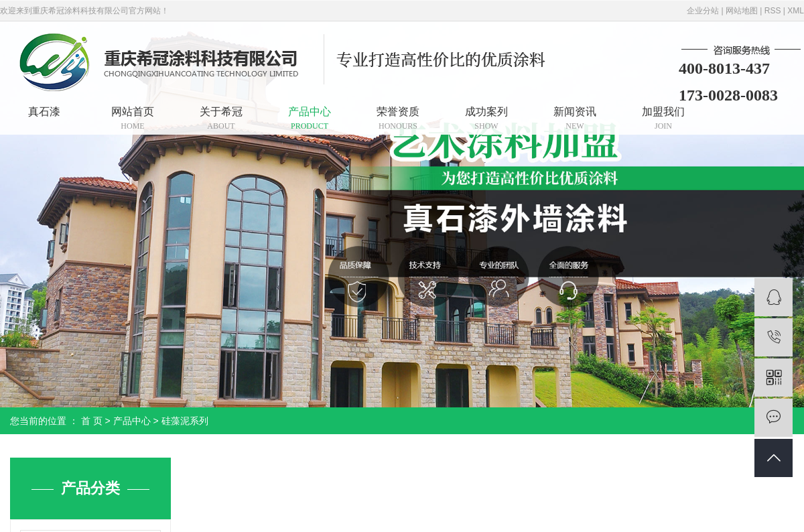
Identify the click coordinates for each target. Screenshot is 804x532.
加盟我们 (663, 118)
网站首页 (133, 118)
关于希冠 (221, 118)
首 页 (92, 421)
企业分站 (703, 11)
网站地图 (742, 11)
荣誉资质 (398, 118)
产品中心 (310, 118)
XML (796, 11)
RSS (773, 11)
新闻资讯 (575, 118)
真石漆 (44, 112)
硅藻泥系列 (185, 421)
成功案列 (486, 118)
